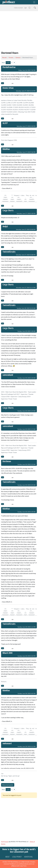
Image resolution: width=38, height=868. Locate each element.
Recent (4, 57)
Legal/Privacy (17, 857)
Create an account (18, 8)
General (18, 57)
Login (25, 8)
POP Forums (5, 842)
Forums (11, 57)
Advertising (28, 857)
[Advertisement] (19, 32)
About (7, 857)
